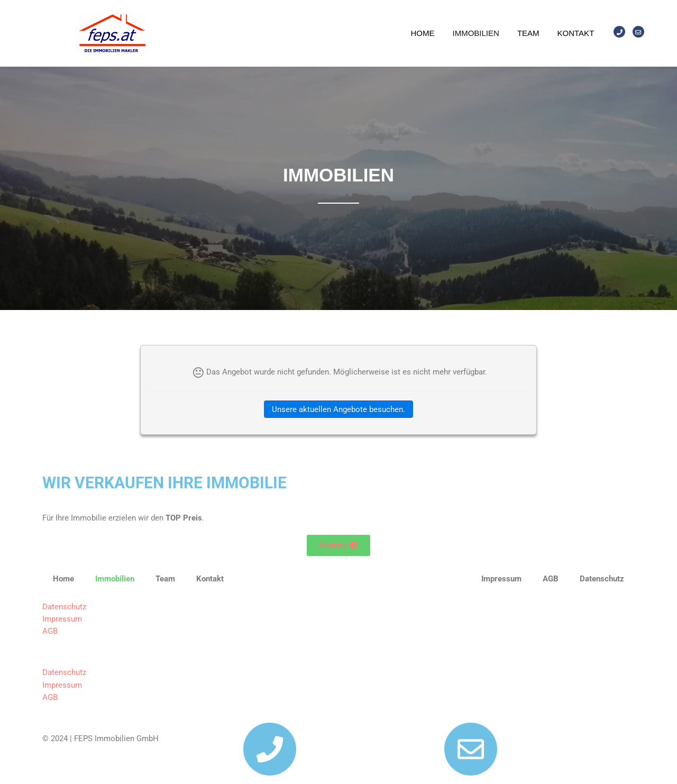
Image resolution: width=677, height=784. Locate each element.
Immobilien (476, 33)
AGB (50, 631)
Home (423, 33)
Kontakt (576, 33)
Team (528, 33)
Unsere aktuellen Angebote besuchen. (338, 409)
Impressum (62, 619)
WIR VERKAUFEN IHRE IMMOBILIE (164, 483)
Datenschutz (64, 607)
